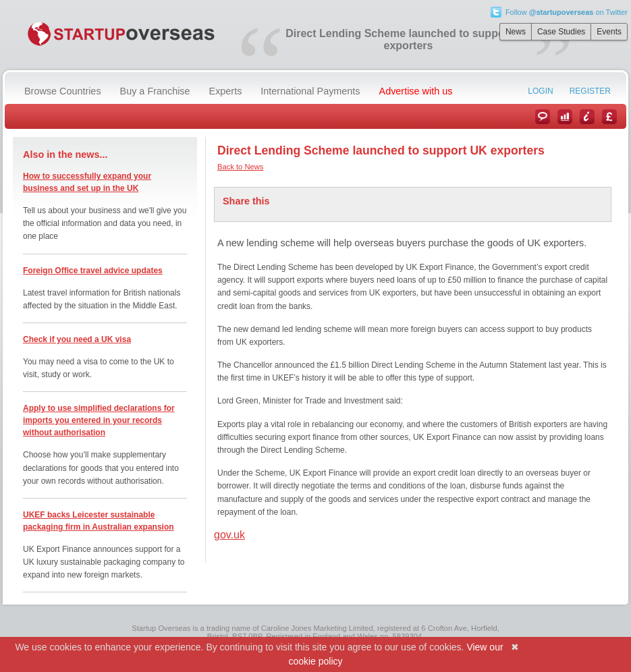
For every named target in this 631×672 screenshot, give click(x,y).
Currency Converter (609, 117)
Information (587, 117)
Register (590, 91)
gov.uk (229, 535)
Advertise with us (416, 91)
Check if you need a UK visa (77, 339)
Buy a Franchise (155, 91)
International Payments (310, 91)
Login (540, 91)
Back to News (240, 167)
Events (609, 32)
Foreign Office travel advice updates (93, 271)
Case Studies (561, 32)
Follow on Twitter (567, 12)
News (516, 32)
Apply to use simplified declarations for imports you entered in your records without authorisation (99, 420)
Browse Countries (63, 91)
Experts (226, 91)
